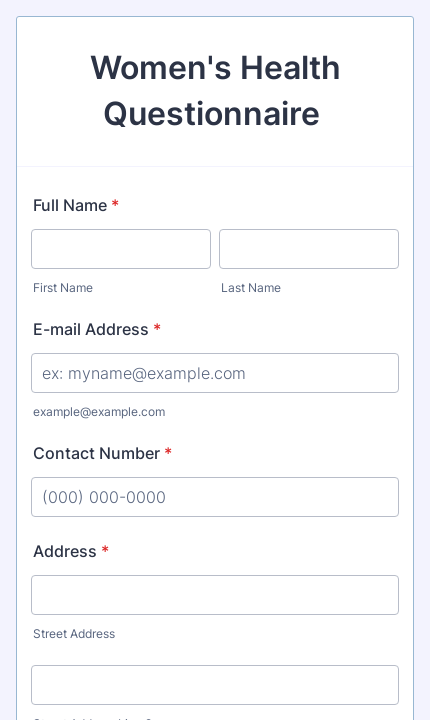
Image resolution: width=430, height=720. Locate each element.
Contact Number (102, 453)
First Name (63, 287)
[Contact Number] (215, 497)
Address (71, 551)
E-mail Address (97, 329)
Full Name (76, 205)
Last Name (251, 287)
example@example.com (99, 411)
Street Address (74, 633)
